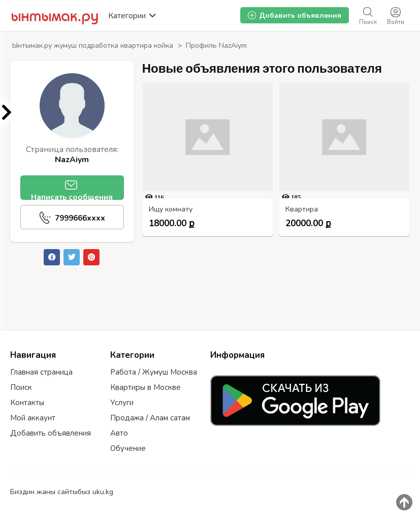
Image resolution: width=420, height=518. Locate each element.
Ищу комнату (171, 210)
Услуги (122, 403)
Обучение (128, 448)
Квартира (302, 210)
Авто (119, 433)
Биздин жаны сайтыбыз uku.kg (62, 492)
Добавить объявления (51, 433)
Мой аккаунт (33, 418)
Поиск (21, 387)
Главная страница (41, 372)
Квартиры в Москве (146, 387)
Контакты (27, 403)
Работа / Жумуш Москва (154, 372)
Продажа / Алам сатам (150, 418)
